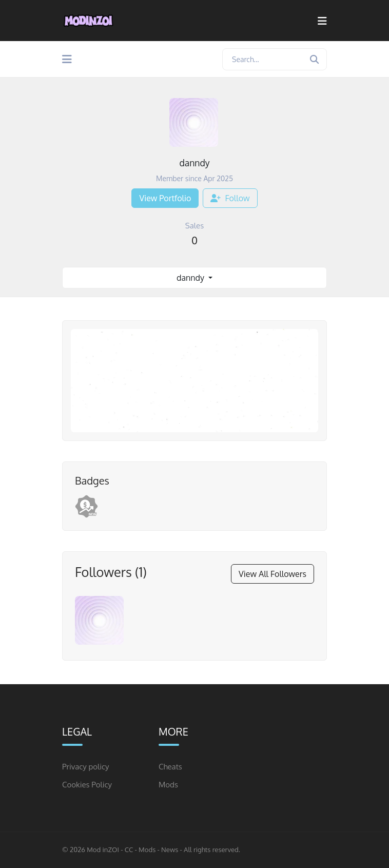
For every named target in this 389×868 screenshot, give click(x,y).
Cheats (170, 767)
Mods (168, 785)
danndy (191, 278)
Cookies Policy (87, 785)
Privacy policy (86, 767)
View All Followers (273, 574)
